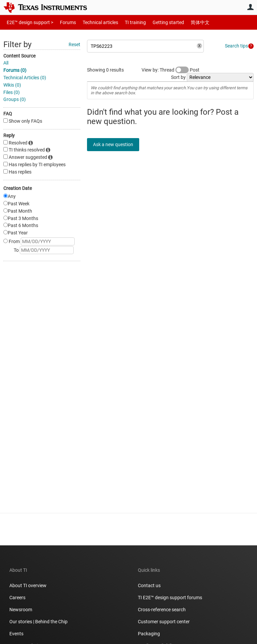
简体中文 (186, 22)
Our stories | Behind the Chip (38, 622)
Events (16, 634)
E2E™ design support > (28, 22)
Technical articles (93, 22)
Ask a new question (117, 144)
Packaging (149, 634)
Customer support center (164, 622)
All (6, 63)
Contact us (149, 585)
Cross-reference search (162, 610)
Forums (63, 22)
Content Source (19, 56)
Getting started (157, 22)
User (250, 7)
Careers (17, 598)
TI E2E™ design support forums (170, 598)
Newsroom (21, 610)
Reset (74, 44)
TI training (126, 22)
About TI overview (28, 585)
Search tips (236, 46)
